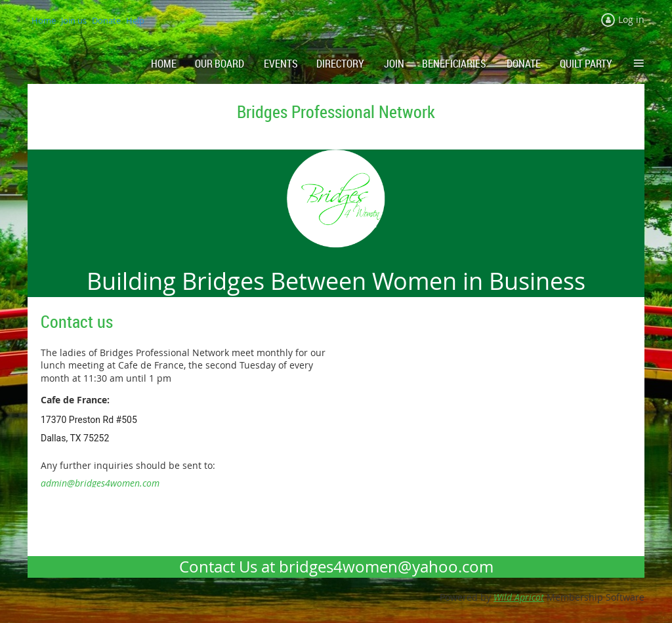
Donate (106, 20)
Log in (631, 19)
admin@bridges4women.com (100, 483)
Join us (74, 20)
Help (135, 20)
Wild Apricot (519, 597)
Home (44, 20)
